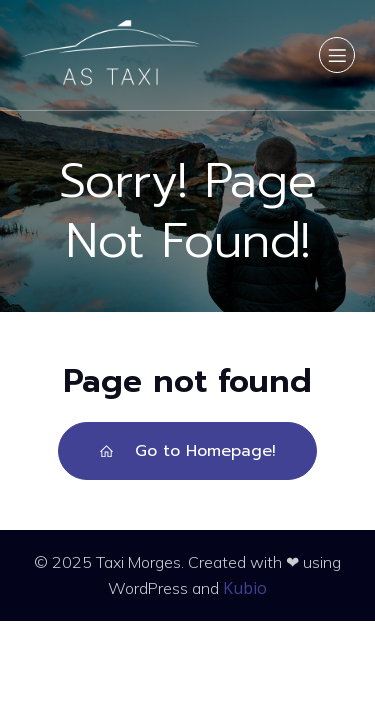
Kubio (245, 588)
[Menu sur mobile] (337, 55)
